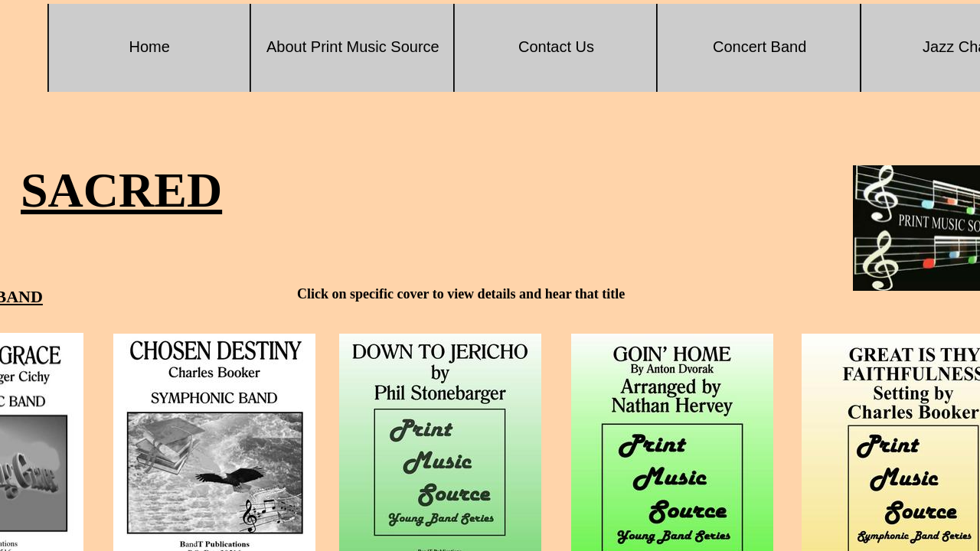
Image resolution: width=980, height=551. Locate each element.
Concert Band (759, 47)
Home (150, 47)
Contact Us (556, 47)
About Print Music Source (353, 47)
